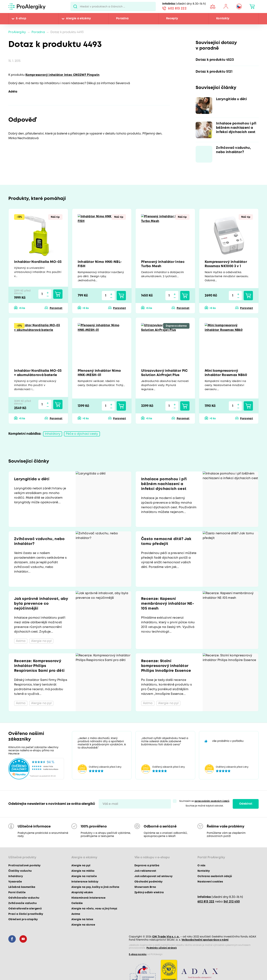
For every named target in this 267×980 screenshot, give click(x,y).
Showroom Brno (145, 887)
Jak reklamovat (145, 871)
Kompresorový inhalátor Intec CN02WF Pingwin (62, 75)
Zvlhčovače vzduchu (23, 903)
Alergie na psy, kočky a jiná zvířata (95, 887)
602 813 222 (177, 9)
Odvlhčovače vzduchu (24, 898)
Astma (76, 914)
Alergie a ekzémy (78, 19)
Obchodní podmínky (149, 882)
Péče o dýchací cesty (82, 434)
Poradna (122, 19)
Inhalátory (53, 434)
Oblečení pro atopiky (23, 919)
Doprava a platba (147, 866)
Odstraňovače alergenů (25, 909)
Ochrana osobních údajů (215, 876)
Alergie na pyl (81, 866)
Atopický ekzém (82, 892)
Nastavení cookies (210, 882)
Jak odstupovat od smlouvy (154, 876)
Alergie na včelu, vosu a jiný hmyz (94, 909)
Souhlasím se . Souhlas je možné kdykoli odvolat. (205, 804)
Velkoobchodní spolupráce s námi (205, 940)
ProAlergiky (17, 32)
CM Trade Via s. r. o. (166, 937)
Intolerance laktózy (85, 882)
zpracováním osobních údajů (212, 801)
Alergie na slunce (83, 925)
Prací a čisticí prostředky (26, 914)
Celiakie (77, 903)
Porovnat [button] (56, 308)
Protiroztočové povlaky (24, 866)
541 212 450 (232, 902)
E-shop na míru (138, 954)
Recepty (172, 19)
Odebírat (246, 804)
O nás (201, 866)
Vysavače (15, 882)
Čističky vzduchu (20, 871)
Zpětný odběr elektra (149, 892)
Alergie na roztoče (84, 876)
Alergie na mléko (83, 871)
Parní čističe (17, 892)
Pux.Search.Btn (75, 7)
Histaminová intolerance (89, 898)
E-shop (21, 19)
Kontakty (223, 19)
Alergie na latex (82, 919)
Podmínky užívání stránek (162, 948)
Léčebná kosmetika (22, 887)
